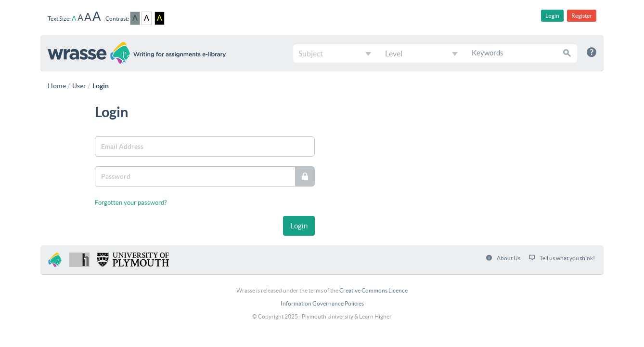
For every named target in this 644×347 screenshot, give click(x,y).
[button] (567, 53)
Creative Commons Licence (374, 290)
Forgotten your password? (131, 203)
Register (582, 16)
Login (552, 16)
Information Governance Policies (322, 303)
